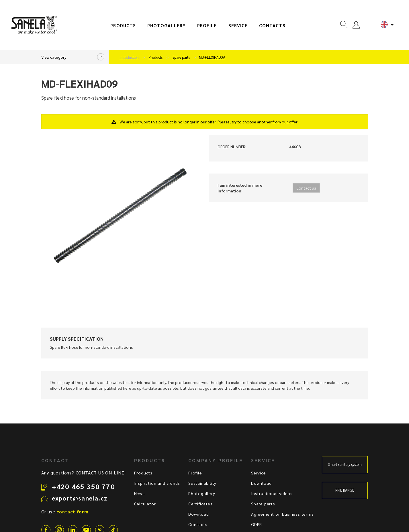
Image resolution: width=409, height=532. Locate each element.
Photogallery (167, 25)
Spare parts (181, 57)
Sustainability (202, 483)
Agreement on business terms (282, 514)
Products (123, 25)
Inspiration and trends (157, 483)
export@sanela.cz (80, 498)
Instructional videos (272, 493)
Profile (207, 25)
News (139, 493)
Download (198, 514)
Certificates (200, 504)
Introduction (129, 57)
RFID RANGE (345, 490)
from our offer (285, 122)
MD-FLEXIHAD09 (212, 57)
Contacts (272, 25)
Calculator (145, 504)
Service (238, 25)
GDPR (257, 524)
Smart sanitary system (345, 464)
